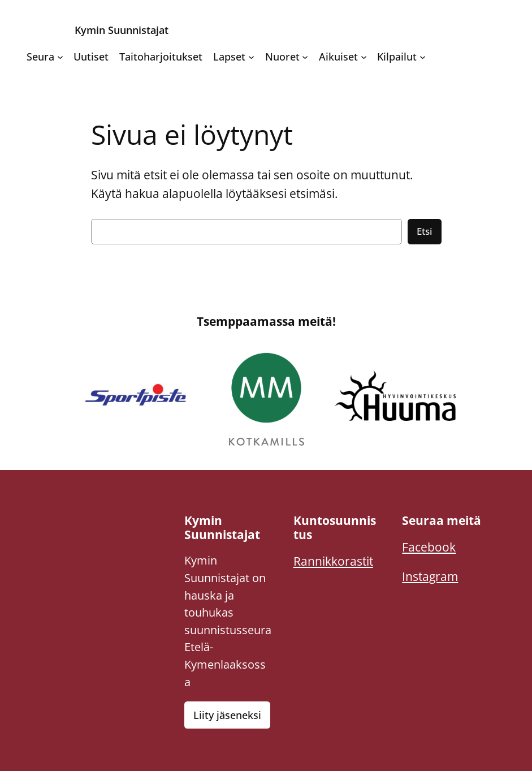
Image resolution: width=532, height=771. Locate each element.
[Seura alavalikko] (60, 57)
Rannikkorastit (333, 561)
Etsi (425, 231)
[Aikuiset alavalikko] (364, 57)
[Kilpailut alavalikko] (423, 57)
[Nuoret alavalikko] (305, 57)
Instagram (430, 576)
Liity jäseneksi (227, 715)
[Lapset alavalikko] (251, 57)
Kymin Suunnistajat (122, 30)
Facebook (429, 547)
